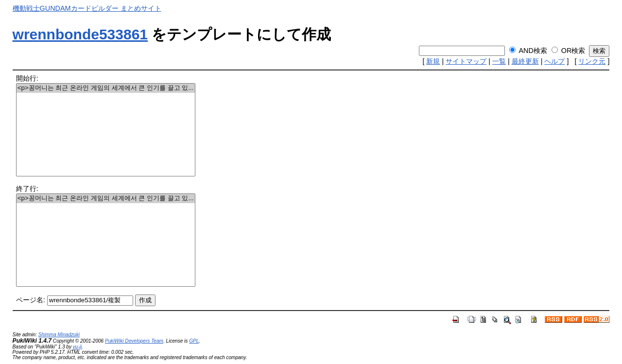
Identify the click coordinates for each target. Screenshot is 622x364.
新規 (433, 61)
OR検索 (573, 51)
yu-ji (77, 347)
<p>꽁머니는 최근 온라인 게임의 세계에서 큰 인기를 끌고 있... (106, 88)
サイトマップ (466, 61)
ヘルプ (554, 61)
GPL (194, 341)
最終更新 (525, 61)
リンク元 (592, 61)
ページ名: (31, 300)
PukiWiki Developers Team (134, 341)
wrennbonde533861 (80, 34)
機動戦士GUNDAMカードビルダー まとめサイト (87, 8)
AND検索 (533, 51)
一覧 (499, 61)
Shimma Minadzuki (59, 335)
